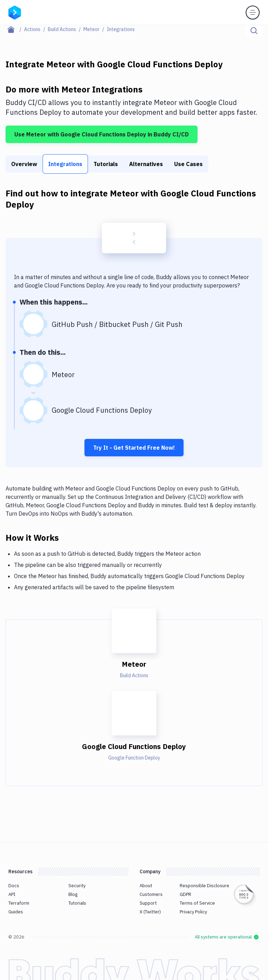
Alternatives (146, 164)
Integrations (65, 164)
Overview (24, 164)
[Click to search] (254, 31)
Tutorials (106, 164)
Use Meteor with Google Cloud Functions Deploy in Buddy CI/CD (102, 134)
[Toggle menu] (253, 13)
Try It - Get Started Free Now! (134, 448)
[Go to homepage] (15, 12)
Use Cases (188, 164)
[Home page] (15, 29)
